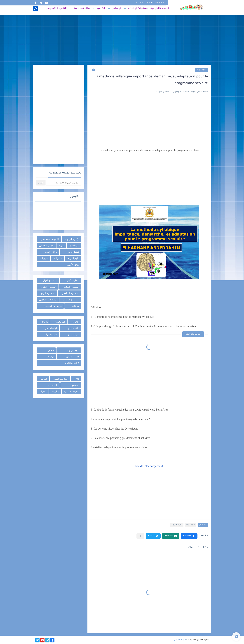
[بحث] (35, 10)
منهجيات (44, 258)
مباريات (55, 391)
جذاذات (76, 306)
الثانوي (101, 10)
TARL (45, 322)
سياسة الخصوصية (156, 3)
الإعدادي (116, 10)
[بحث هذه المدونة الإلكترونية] (63, 183)
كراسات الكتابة (72, 363)
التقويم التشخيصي (56, 10)
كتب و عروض (73, 357)
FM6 (77, 379)
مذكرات (58, 258)
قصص (51, 350)
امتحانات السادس (48, 300)
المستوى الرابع (48, 293)
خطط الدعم (73, 252)
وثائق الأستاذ (73, 265)
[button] (189, 536)
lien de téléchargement (149, 466)
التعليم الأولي (73, 280)
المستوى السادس (70, 300)
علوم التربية (177, 525)
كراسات (50, 357)
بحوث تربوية (73, 350)
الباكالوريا (60, 322)
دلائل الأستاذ (51, 252)
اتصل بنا (140, 3)
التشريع (76, 385)
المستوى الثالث (72, 287)
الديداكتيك (202, 70)
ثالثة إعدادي (73, 328)
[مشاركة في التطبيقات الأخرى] (140, 536)
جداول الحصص (46, 246)
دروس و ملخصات (53, 306)
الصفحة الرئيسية (160, 10)
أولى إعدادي (51, 328)
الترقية (44, 379)
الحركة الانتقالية (72, 391)
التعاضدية (53, 385)
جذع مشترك (51, 334)
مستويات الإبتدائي (138, 10)
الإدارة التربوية (72, 239)
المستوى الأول (50, 280)
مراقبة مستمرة (82, 10)
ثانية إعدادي (73, 334)
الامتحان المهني (61, 379)
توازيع (62, 246)
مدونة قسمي (180, 640)
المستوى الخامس (71, 293)
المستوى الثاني (49, 287)
